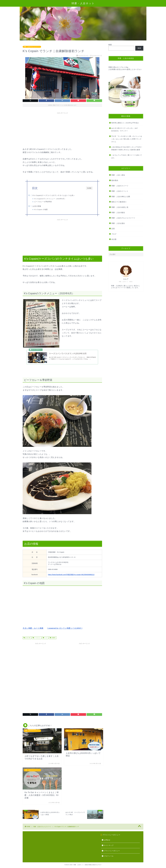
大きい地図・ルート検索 (33, 632)
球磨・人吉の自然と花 (120, 207)
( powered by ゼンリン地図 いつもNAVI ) (65, 632)
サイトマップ (109, 849)
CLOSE (89, 188)
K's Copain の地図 (45, 210)
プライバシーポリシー (112, 855)
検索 (110, 45)
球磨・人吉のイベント (120, 191)
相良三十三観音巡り (119, 202)
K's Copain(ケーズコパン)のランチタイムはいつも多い (58, 195)
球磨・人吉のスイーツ (120, 186)
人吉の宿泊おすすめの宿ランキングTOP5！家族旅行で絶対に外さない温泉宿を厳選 (127, 148)
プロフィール (109, 860)
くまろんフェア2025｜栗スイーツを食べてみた (127, 157)
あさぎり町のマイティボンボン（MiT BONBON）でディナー (125, 130)
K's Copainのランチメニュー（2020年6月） (54, 199)
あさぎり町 (27, 642)
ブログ (114, 234)
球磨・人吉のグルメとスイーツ (32, 47)
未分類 (114, 239)
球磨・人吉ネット (83, 3)
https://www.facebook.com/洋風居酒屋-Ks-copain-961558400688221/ (71, 578)
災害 (113, 229)
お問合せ (107, 844)
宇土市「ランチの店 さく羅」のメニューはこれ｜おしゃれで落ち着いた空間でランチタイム (127, 139)
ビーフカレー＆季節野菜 (47, 202)
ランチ (46, 642)
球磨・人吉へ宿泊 (118, 175)
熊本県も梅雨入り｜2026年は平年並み (125, 123)
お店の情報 (41, 207)
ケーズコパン (37, 642)
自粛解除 (53, 642)
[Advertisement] (62, 130)
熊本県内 (115, 180)
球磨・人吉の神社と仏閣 (121, 197)
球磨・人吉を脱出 (118, 223)
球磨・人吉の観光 (118, 213)
